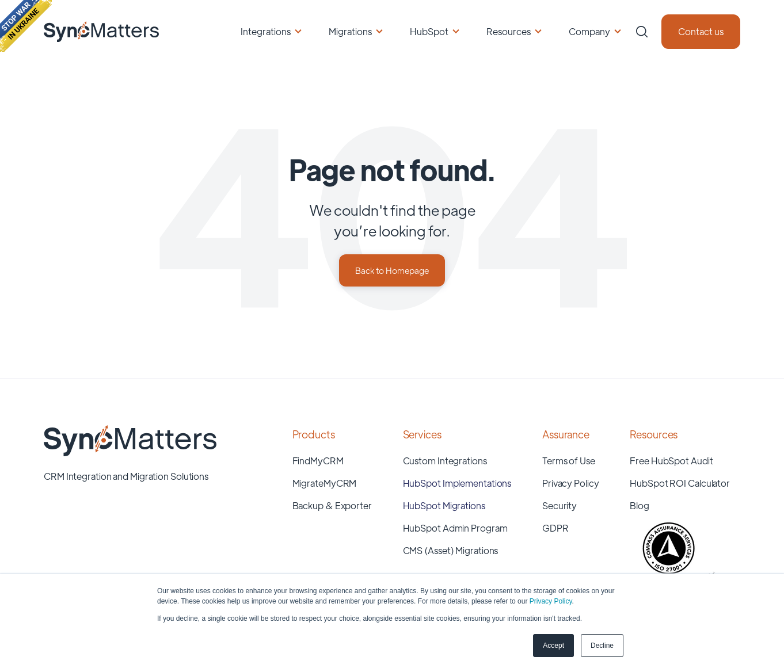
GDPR (555, 528)
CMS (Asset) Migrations (451, 550)
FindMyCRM (318, 461)
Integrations (266, 31)
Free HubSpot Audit (671, 461)
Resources (509, 31)
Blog (640, 505)
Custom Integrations (445, 461)
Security (560, 505)
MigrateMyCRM (325, 483)
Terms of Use (569, 461)
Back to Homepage (392, 270)
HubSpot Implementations (457, 483)
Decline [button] (602, 646)
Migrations (350, 31)
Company (589, 31)
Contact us (701, 31)
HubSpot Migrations (444, 505)
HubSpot (429, 31)
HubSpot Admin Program (455, 528)
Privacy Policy (551, 601)
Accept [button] (553, 646)
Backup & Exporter (332, 505)
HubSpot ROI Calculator (680, 483)
